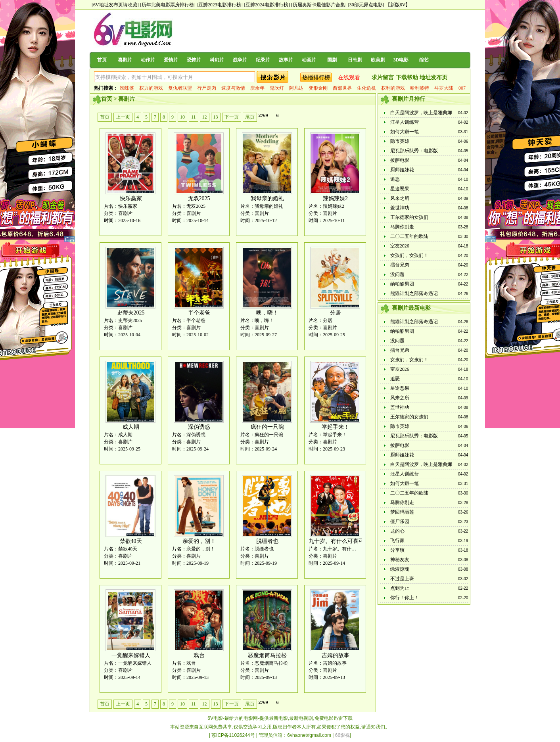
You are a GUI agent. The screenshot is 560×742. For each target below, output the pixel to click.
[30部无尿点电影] (366, 5)
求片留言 (383, 78)
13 (216, 117)
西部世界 (342, 88)
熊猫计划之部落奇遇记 (414, 293)
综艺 (424, 60)
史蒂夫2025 (131, 313)
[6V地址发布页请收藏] (115, 5)
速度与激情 (233, 88)
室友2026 (400, 246)
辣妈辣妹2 (335, 198)
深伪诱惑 (199, 427)
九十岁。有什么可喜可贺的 (342, 541)
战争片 (240, 60)
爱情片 (171, 60)
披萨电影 (400, 160)
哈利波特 (420, 88)
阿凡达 (296, 88)
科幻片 (217, 60)
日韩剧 (355, 60)
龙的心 (397, 531)
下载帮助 (407, 78)
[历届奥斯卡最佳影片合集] (319, 5)
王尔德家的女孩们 (409, 217)
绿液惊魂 (400, 569)
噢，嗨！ (267, 313)
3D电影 (401, 60)
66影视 (342, 735)
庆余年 (257, 88)
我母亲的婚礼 (267, 198)
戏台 (199, 655)
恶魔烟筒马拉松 (267, 655)
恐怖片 (194, 60)
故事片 (286, 60)
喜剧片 (125, 60)
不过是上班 (402, 579)
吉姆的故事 (336, 655)
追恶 (395, 179)
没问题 (397, 274)
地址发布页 (433, 78)
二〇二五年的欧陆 (409, 236)
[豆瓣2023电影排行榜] (220, 5)
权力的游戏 (151, 88)
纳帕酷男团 (402, 284)
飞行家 (397, 541)
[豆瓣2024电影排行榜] (267, 5)
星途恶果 (400, 189)
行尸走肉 (207, 88)
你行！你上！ (405, 598)
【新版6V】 (398, 5)
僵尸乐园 (400, 522)
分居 (336, 313)
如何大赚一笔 (405, 132)
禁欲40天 (131, 541)
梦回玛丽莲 (402, 512)
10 (182, 117)
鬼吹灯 (277, 88)
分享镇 (397, 550)
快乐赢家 (131, 198)
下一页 (232, 117)
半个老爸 (199, 313)
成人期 (131, 427)
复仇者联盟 (180, 88)
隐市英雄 (400, 141)
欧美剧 (378, 60)
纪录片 (263, 60)
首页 (102, 60)
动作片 (148, 60)
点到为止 (400, 588)
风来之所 (400, 198)
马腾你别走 (402, 227)
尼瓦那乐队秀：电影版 (414, 151)
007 (462, 88)
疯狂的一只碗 (267, 427)
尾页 (250, 117)
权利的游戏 (393, 88)
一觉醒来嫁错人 (131, 655)
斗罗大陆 (444, 88)
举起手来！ (336, 427)
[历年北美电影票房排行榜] (168, 5)
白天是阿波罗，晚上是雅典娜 (421, 113)
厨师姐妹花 (402, 170)
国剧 (332, 60)
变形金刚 (318, 88)
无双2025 (199, 198)
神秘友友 (400, 560)
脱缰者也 (267, 541)
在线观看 (349, 78)
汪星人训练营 (405, 122)
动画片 (309, 60)
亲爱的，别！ (199, 541)
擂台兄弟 (400, 265)
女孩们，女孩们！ (409, 255)
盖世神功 (400, 208)
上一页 (123, 117)
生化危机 (366, 88)
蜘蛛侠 (127, 88)
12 (205, 117)
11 (194, 117)
